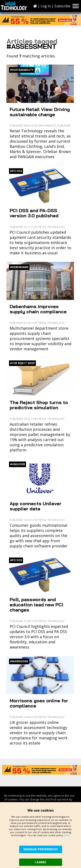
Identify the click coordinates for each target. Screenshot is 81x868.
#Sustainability (22, 70)
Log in (46, 6)
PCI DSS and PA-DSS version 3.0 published (34, 213)
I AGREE (40, 862)
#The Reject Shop (22, 363)
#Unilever (18, 464)
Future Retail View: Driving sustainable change (40, 112)
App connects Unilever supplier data (36, 506)
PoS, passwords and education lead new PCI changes (37, 605)
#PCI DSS (16, 171)
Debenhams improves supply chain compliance (38, 309)
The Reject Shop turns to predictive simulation (39, 405)
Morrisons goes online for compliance (39, 703)
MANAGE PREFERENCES (41, 849)
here (67, 835)
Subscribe (62, 6)
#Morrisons (19, 661)
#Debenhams (19, 267)
